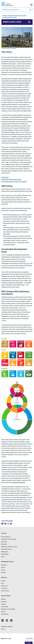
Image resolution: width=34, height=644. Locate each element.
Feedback (29, 643)
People (3, 568)
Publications (4, 552)
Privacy (3, 570)
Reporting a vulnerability (8, 609)
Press (3, 583)
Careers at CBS (5, 591)
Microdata (4, 544)
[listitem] (2, 524)
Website (3, 599)
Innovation (4, 588)
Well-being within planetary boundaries (14, 182)
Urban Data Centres (6, 549)
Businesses (4, 565)
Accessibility (5, 607)
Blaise (3, 557)
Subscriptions (5, 614)
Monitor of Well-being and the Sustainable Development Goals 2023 (14, 17)
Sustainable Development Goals (11, 180)
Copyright (4, 602)
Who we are (4, 586)
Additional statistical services (9, 547)
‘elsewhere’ (14, 236)
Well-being (5, 177)
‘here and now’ (15, 215)
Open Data (4, 542)
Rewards (4, 573)
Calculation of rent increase (9, 539)
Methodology (5, 554)
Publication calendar (7, 627)
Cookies (3, 604)
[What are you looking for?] (17, 10)
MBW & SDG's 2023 (12, 22)
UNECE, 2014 (15, 132)
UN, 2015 (26, 264)
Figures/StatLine (6, 537)
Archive (3, 612)
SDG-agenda (8, 98)
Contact (3, 581)
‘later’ (12, 228)
